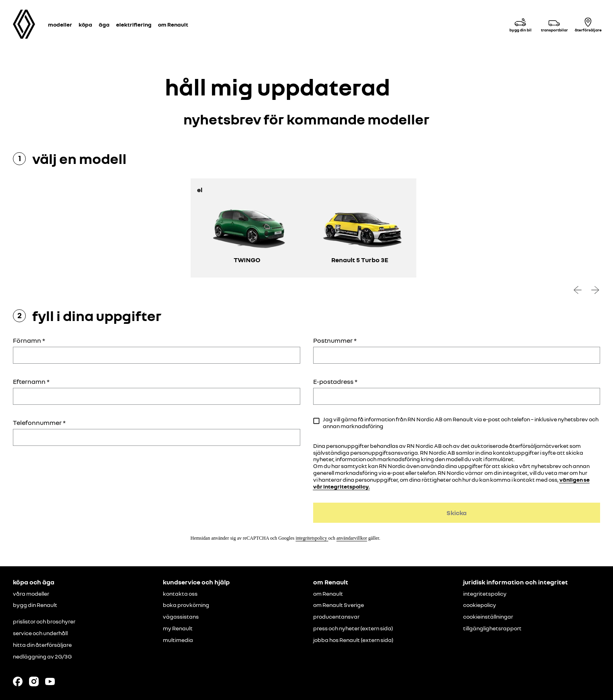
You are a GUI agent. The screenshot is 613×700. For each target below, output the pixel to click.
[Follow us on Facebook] (18, 681)
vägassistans (181, 617)
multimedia (178, 640)
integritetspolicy (312, 538)
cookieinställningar (488, 617)
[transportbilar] (554, 24)
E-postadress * (335, 381)
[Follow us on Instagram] (34, 681)
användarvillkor (352, 538)
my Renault (178, 628)
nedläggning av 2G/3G (42, 657)
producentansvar (336, 617)
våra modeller (31, 594)
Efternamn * (31, 381)
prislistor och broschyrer (44, 621)
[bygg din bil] (520, 24)
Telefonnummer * (39, 422)
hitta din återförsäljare (42, 645)
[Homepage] (24, 24)
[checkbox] (316, 421)
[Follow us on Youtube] (50, 681)
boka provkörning (186, 605)
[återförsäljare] (588, 24)
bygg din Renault (35, 605)
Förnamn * (29, 340)
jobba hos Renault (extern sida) (353, 640)
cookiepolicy (480, 605)
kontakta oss (180, 594)
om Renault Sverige (339, 605)
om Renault (328, 594)
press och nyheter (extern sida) (353, 628)
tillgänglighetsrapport (492, 628)
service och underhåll (40, 633)
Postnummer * (335, 340)
